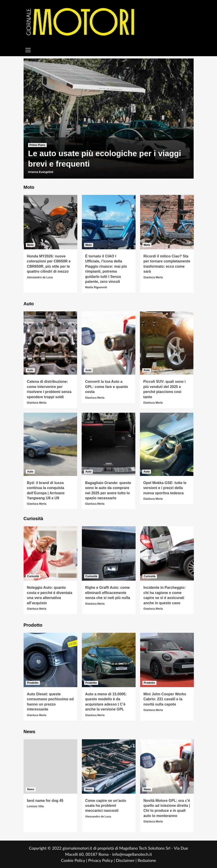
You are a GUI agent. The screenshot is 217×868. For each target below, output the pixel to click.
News (31, 789)
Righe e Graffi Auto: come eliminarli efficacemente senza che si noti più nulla (108, 593)
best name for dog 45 (45, 801)
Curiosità (33, 576)
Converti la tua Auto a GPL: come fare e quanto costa (106, 387)
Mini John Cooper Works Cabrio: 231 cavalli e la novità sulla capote (165, 699)
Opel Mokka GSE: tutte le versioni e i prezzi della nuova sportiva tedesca (165, 488)
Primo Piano (37, 145)
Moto (30, 245)
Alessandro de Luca (40, 277)
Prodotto (33, 683)
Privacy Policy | (102, 860)
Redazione (147, 860)
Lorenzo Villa (35, 806)
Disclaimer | (127, 860)
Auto (30, 370)
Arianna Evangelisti (41, 172)
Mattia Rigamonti (96, 287)
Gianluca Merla (153, 277)
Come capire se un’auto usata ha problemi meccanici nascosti (106, 806)
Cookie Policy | (75, 860)
